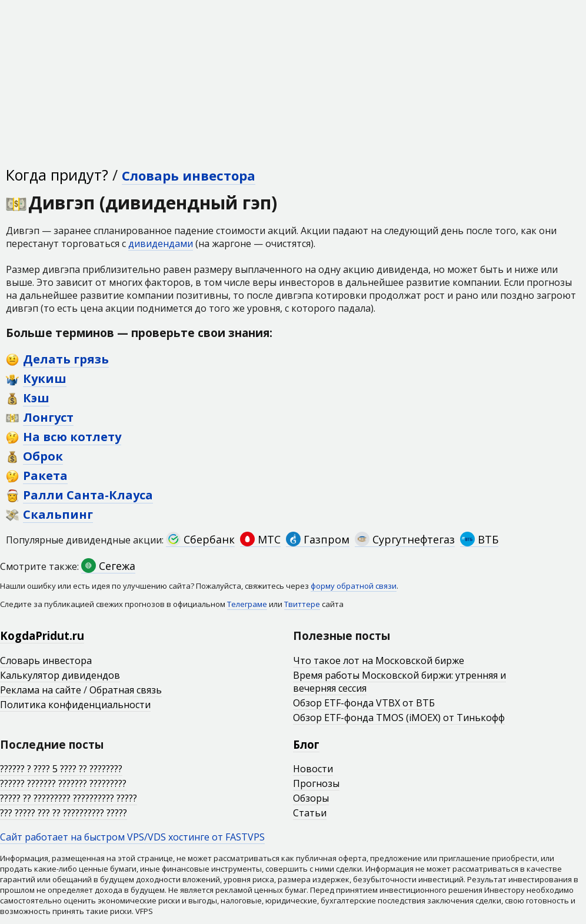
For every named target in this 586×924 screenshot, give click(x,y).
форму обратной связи (354, 586)
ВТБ (479, 539)
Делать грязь (66, 359)
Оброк (43, 456)
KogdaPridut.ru (42, 636)
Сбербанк (200, 539)
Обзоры (311, 798)
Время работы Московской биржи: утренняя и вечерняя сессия (399, 682)
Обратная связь (126, 690)
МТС (260, 539)
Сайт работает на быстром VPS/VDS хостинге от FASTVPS (132, 837)
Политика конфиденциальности (75, 705)
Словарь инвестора (189, 175)
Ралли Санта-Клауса (88, 495)
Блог (306, 744)
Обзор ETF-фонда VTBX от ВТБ (364, 703)
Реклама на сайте (41, 690)
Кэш (36, 398)
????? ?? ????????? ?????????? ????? (69, 798)
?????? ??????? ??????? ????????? (63, 783)
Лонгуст (48, 417)
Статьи (310, 813)
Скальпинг (58, 514)
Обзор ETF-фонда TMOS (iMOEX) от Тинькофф (399, 718)
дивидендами (161, 243)
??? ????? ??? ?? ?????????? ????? (64, 813)
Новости (313, 769)
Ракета (45, 476)
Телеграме (247, 604)
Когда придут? (57, 175)
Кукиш (45, 378)
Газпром (318, 539)
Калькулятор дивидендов (60, 675)
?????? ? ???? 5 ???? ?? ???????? (61, 769)
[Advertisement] (293, 82)
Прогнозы (316, 783)
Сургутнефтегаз (405, 539)
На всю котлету (72, 437)
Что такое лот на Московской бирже (379, 661)
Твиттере (302, 604)
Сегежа (108, 566)
